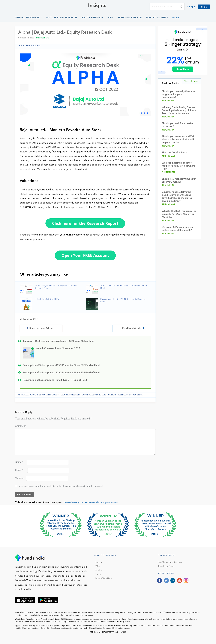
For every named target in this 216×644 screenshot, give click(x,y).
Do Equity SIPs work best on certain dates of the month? (177, 229)
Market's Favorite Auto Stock (122, 395)
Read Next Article (132, 328)
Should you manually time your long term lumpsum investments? (179, 94)
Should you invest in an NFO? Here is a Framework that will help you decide (178, 140)
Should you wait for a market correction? (178, 125)
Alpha (22, 46)
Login (204, 7)
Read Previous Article (41, 328)
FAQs (97, 566)
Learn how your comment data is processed (91, 503)
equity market (46, 395)
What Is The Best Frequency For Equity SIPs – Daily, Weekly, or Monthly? (179, 214)
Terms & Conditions (103, 578)
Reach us (99, 570)
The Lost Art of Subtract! (175, 153)
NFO (110, 18)
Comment (20, 426)
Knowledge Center (166, 566)
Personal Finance (130, 18)
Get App (191, 7)
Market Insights (157, 18)
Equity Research (92, 18)
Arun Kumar (168, 156)
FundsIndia (75, 395)
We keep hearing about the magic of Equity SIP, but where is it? (178, 166)
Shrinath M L (169, 172)
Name (19, 462)
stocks (140, 395)
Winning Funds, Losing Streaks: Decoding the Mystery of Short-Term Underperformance (179, 111)
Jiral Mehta (168, 101)
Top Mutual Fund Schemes (170, 562)
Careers (98, 562)
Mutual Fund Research (62, 18)
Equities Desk (43, 38)
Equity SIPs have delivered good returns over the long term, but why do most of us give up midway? (177, 197)
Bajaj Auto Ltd (31, 395)
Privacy (98, 574)
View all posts (191, 81)
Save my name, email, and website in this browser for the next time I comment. (61, 486)
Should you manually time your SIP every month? (179, 181)
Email (19, 470)
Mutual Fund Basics (28, 18)
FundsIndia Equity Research (94, 395)
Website (19, 478)
